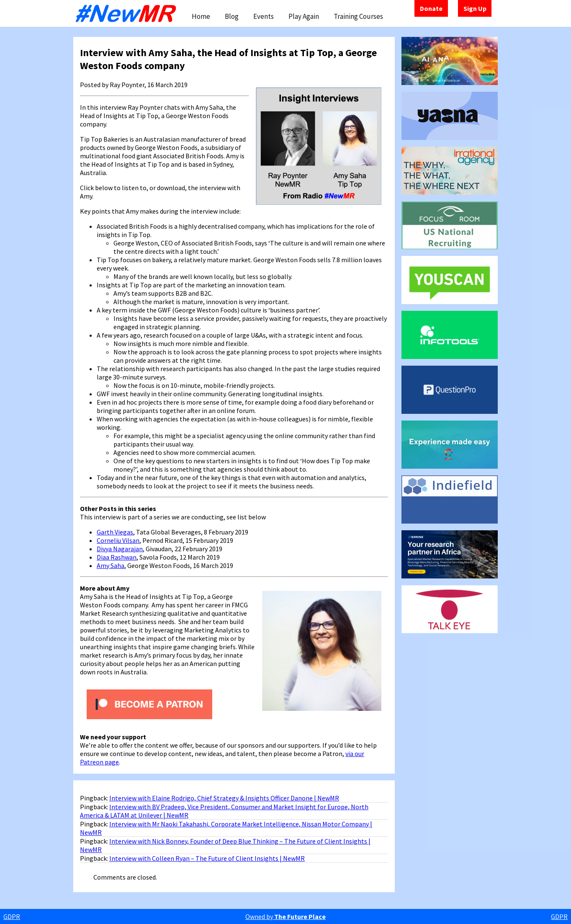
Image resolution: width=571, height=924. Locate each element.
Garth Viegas (115, 532)
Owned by (285, 916)
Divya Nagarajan (120, 549)
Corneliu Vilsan (118, 540)
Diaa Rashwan (117, 557)
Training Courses (358, 16)
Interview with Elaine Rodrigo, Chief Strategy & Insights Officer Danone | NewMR (224, 798)
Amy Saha (111, 565)
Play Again (304, 16)
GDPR (12, 916)
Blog (232, 16)
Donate (431, 8)
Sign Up (475, 8)
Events (264, 16)
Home (201, 16)
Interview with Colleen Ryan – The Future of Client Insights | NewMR (207, 858)
